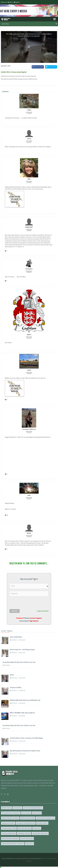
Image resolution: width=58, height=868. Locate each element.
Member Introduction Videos (10, 818)
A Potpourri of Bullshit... (16, 688)
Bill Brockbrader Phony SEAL (10, 839)
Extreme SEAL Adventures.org (45, 818)
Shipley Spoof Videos (8, 823)
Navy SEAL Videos (42, 823)
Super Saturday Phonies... (16, 637)
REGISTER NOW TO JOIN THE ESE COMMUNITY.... (29, 564)
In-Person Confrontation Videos (33, 808)
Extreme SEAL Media (27, 839)
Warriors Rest (37, 813)
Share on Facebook (38, 67)
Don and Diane (26, 813)
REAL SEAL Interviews (24, 828)
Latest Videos (17, 808)
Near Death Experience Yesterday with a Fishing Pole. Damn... (25, 751)
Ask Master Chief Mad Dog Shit (26, 823)
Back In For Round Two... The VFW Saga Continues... (23, 650)
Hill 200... (12, 675)
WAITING (15, 611)
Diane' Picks (29, 844)
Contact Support (36, 618)
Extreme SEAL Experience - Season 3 (13, 844)
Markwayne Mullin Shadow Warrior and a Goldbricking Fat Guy (25, 700)
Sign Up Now (34, 621)
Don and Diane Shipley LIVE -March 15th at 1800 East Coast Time (19, 726)
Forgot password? (43, 611)
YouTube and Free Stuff (9, 828)
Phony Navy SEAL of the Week (11, 813)
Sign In (10, 2)
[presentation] (24, 602)
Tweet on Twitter (51, 67)
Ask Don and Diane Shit (9, 833)
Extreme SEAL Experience (40, 833)
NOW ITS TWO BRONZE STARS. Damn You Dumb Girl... (23, 713)
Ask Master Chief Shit (24, 833)
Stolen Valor (37, 828)
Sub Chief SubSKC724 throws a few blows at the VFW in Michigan (26, 738)
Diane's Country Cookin (28, 818)
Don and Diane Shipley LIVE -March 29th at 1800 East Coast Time (19, 662)
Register (17, 2)
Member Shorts (6, 808)
